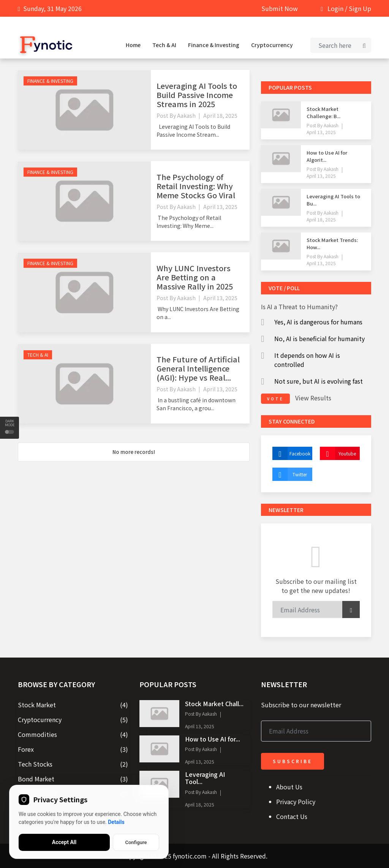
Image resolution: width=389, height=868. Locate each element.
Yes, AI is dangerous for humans (318, 322)
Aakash (186, 115)
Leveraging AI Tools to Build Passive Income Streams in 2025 (197, 95)
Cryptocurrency (272, 45)
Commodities (37, 734)
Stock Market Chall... (214, 704)
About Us (289, 787)
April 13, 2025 (220, 207)
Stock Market (37, 705)
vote (275, 399)
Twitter (290, 474)
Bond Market (36, 779)
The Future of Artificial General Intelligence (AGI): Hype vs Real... (198, 368)
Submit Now (280, 8)
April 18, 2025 (220, 115)
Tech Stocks (35, 764)
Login (335, 8)
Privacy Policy (296, 802)
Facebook (291, 453)
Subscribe (293, 761)
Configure (136, 842)
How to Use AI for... (213, 739)
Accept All (64, 842)
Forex (26, 749)
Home (133, 45)
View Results (313, 398)
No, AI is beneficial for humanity (319, 338)
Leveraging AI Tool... (205, 778)
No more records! (134, 452)
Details (116, 822)
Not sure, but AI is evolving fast (319, 381)
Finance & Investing (214, 45)
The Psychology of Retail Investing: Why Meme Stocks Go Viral (196, 186)
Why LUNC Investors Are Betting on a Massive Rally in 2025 (195, 277)
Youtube (338, 453)
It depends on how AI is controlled (307, 360)
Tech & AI (164, 45)
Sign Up (360, 8)
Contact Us (292, 816)
